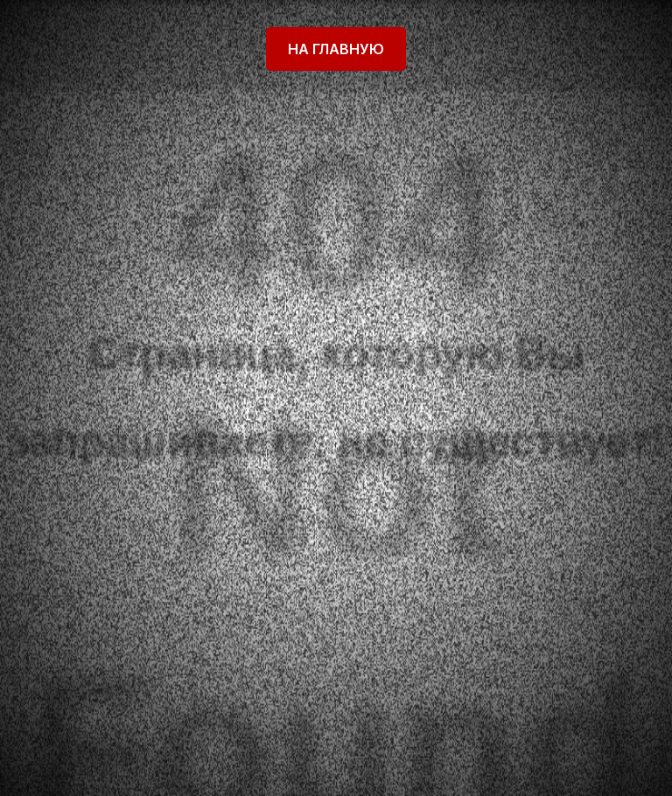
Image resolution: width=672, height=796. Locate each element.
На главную (336, 49)
